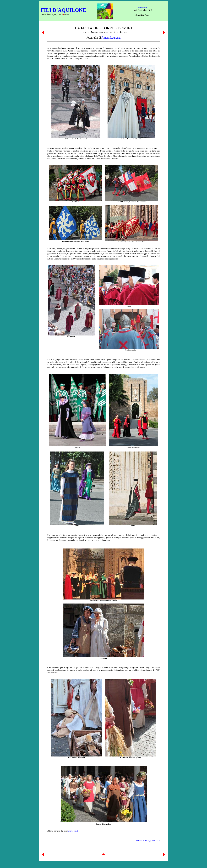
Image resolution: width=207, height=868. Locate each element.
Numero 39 (142, 8)
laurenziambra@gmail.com (148, 840)
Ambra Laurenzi (111, 38)
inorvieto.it (73, 831)
